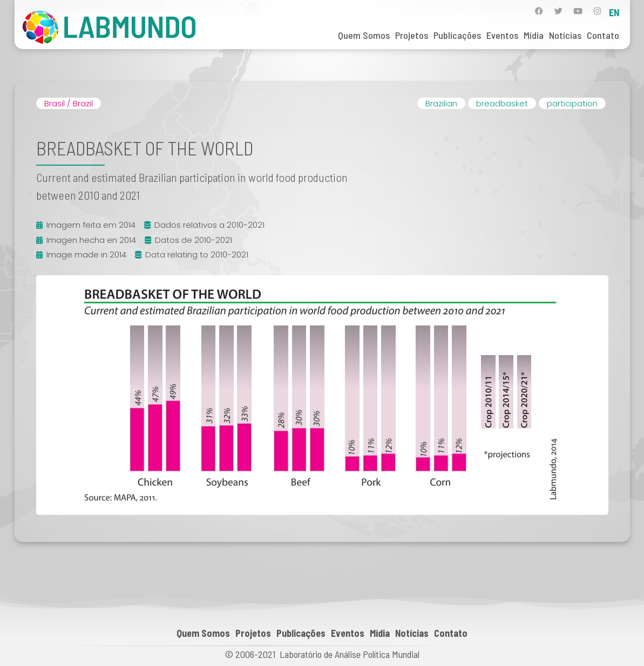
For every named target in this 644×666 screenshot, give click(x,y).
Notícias (565, 35)
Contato (603, 35)
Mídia (534, 35)
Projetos (412, 35)
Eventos (502, 35)
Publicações (457, 35)
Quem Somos (364, 35)
